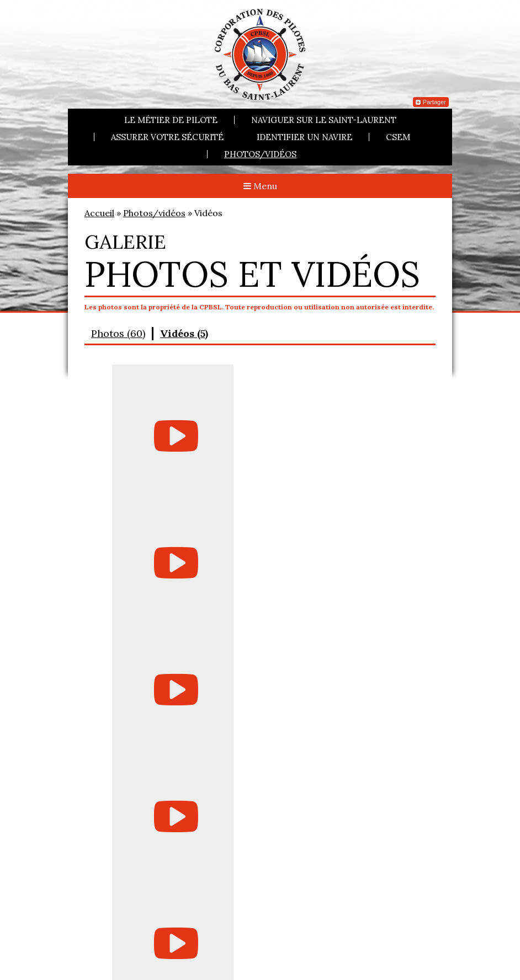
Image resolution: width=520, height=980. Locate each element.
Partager (431, 102)
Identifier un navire (304, 137)
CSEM (398, 137)
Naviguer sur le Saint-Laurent (324, 120)
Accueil (99, 213)
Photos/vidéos (260, 154)
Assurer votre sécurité (167, 137)
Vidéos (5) (184, 333)
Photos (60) (118, 333)
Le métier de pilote (171, 120)
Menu (260, 186)
